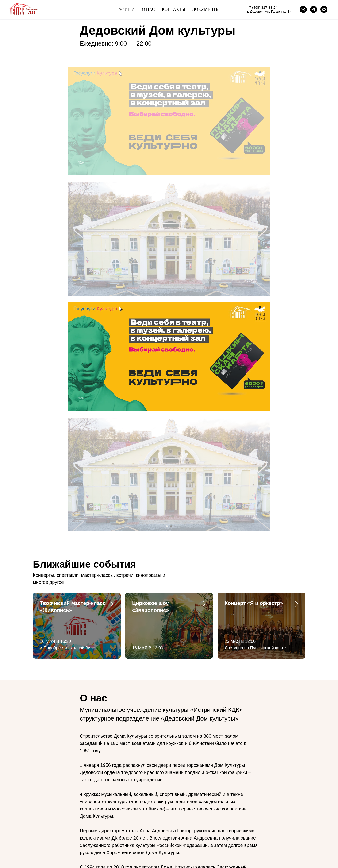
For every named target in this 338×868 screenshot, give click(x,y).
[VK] (303, 9)
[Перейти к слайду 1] (167, 173)
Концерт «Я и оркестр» (254, 250)
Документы (206, 9)
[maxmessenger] (324, 9)
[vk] (37, 829)
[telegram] (45, 829)
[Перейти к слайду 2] (171, 173)
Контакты (173, 9)
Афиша (127, 9)
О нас (148, 9)
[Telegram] (314, 9)
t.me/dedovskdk (71, 807)
